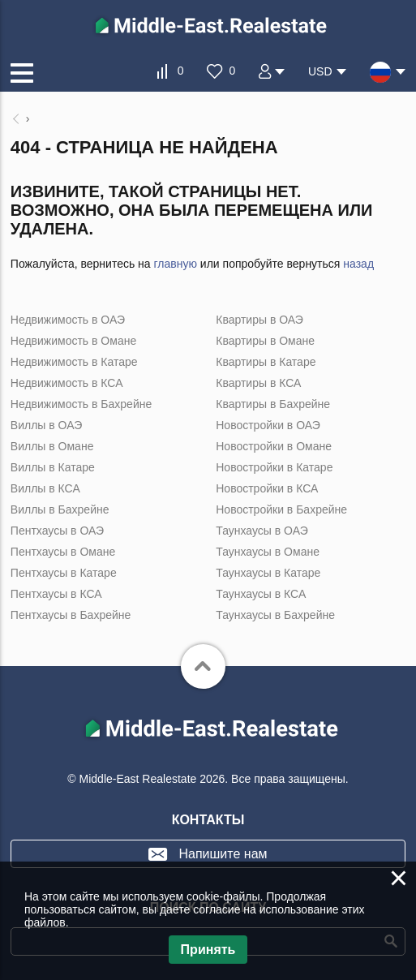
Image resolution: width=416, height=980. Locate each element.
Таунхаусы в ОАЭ (262, 531)
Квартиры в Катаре (266, 362)
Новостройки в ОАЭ (268, 425)
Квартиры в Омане (265, 341)
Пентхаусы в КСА (56, 594)
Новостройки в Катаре (274, 467)
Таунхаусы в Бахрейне (275, 615)
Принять (208, 950)
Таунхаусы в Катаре (268, 573)
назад (358, 264)
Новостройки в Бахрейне (281, 509)
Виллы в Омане (52, 446)
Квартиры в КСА (258, 383)
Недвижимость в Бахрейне (81, 404)
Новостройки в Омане (274, 446)
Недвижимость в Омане (73, 341)
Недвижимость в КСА (67, 383)
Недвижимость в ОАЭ (68, 320)
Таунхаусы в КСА (261, 594)
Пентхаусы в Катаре (64, 573)
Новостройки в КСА (267, 488)
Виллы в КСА (45, 488)
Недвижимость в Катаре (74, 362)
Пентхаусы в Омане (63, 552)
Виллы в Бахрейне (60, 509)
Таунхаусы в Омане (268, 552)
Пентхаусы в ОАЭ (57, 531)
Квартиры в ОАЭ (259, 320)
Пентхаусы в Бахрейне (71, 615)
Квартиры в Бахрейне (273, 404)
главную (176, 264)
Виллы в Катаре (53, 467)
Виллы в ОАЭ (46, 425)
